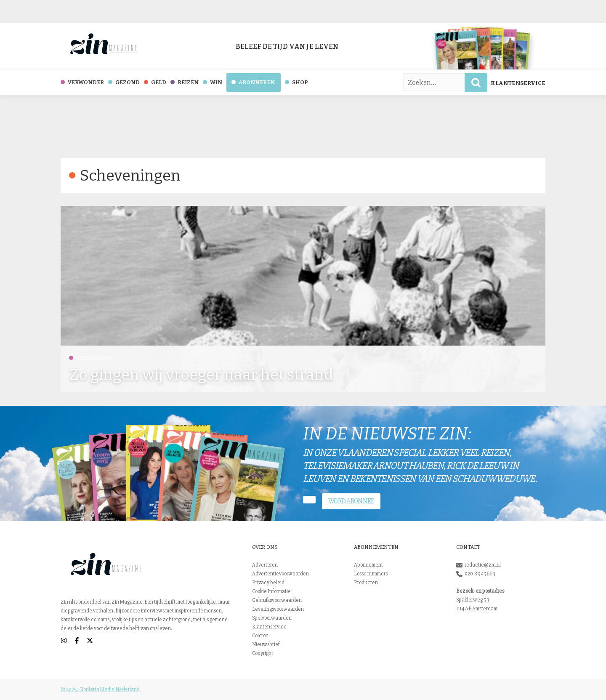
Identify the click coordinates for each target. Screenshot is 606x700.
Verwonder (91, 358)
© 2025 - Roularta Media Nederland (100, 689)
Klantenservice (518, 83)
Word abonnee (351, 501)
